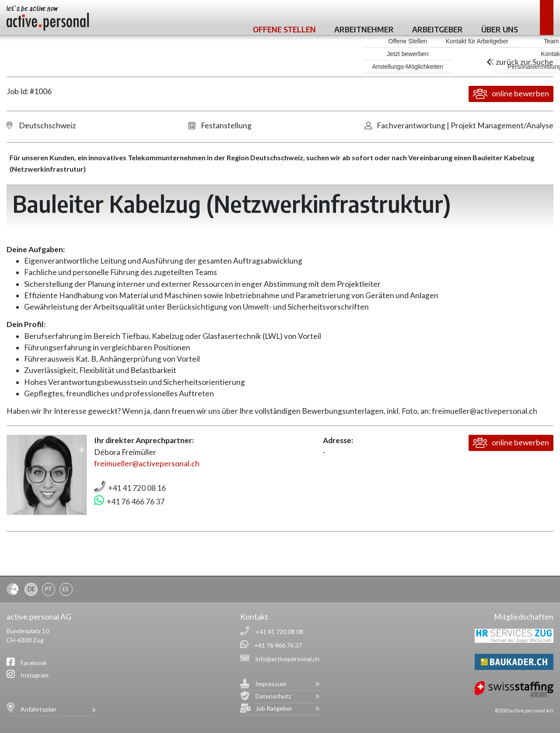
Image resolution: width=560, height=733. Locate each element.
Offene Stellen (284, 29)
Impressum (271, 684)
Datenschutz (273, 696)
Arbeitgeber (437, 29)
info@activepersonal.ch (287, 659)
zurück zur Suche (520, 62)
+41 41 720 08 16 (137, 488)
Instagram (35, 675)
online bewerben (511, 94)
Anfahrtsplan (38, 709)
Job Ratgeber (274, 708)
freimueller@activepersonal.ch (147, 463)
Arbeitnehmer (364, 29)
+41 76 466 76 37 (136, 502)
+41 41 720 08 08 (279, 632)
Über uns (500, 29)
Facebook (34, 663)
